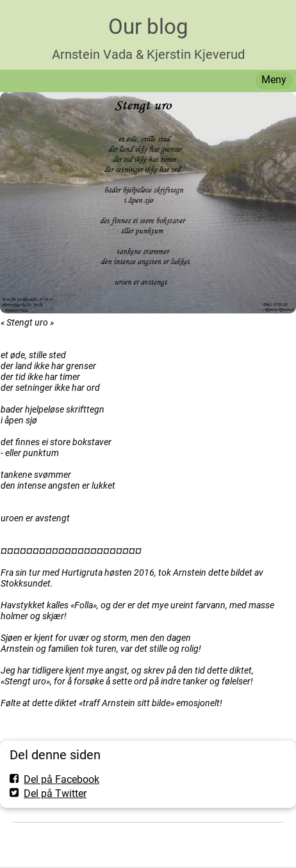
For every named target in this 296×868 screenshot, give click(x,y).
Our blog (148, 27)
